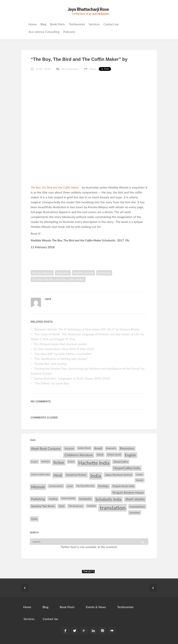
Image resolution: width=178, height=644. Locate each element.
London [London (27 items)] (139, 474)
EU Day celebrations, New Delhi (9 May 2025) (64, 349)
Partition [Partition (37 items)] (103, 486)
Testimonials (77, 24)
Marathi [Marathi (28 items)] (140, 480)
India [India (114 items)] (96, 476)
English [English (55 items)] (130, 455)
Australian (63, 273)
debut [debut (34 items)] (100, 455)
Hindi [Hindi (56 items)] (58, 475)
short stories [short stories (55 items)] (135, 499)
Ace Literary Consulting (44, 32)
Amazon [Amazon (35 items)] (69, 448)
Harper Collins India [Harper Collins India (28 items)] (40, 474)
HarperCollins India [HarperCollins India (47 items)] (127, 468)
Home (33, 24)
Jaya (48, 299)
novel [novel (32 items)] (70, 486)
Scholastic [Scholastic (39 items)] (85, 499)
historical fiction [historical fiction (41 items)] (76, 475)
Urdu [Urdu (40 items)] (34, 519)
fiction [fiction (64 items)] (59, 462)
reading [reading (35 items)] (53, 499)
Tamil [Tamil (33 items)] (62, 506)
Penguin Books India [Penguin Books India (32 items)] (123, 486)
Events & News (96, 607)
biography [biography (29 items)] (111, 448)
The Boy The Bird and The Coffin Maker (58, 279)
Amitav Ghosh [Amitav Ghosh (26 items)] (84, 448)
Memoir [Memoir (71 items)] (38, 487)
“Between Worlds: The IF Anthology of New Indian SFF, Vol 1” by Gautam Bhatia (87, 329)
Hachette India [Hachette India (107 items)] (94, 463)
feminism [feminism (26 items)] (45, 461)
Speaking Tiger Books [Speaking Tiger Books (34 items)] (43, 506)
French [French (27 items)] (71, 462)
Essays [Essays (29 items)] (34, 462)
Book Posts (57, 24)
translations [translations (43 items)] (137, 506)
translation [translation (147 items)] (113, 508)
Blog (43, 24)
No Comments (70, 69)
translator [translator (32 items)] (135, 513)
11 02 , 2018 (43, 69)
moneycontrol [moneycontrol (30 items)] (56, 486)
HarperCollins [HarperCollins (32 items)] (121, 462)
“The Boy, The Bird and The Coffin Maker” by (79, 59)
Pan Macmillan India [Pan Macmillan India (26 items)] (85, 486)
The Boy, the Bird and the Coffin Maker (55, 187)
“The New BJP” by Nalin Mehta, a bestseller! (63, 354)
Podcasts (69, 32)
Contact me (111, 24)
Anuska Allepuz (42, 273)
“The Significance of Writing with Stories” (61, 359)
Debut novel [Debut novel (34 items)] (114, 455)
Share (93, 69)
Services (94, 24)
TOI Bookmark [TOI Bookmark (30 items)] (76, 506)
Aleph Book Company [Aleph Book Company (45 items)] (46, 449)
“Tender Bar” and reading (50, 364)
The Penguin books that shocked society (60, 344)
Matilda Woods (84, 273)
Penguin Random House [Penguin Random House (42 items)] (128, 492)
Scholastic (104, 273)
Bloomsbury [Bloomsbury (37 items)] (127, 448)
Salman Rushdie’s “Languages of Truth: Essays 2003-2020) (72, 378)
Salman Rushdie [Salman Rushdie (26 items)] (68, 498)
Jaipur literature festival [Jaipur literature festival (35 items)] (118, 475)
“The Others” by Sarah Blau (52, 383)
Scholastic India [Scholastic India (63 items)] (108, 499)
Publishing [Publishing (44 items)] (38, 499)
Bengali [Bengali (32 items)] (98, 448)
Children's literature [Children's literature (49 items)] (79, 455)
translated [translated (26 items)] (91, 506)
